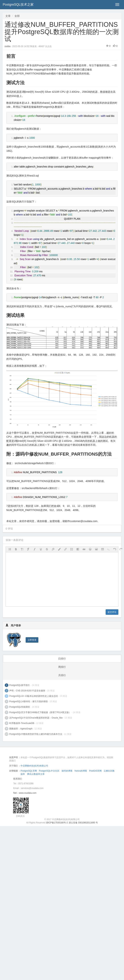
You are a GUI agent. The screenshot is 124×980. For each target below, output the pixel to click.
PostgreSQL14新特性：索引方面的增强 (28, 702)
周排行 (62, 667)
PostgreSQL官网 (29, 771)
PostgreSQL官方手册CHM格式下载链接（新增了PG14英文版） (40, 712)
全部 (17, 16)
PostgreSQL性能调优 (20, 707)
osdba (8, 46)
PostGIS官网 (95, 771)
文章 (8, 16)
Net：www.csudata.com (25, 793)
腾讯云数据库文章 (36, 774)
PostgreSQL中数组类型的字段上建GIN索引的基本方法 (36, 734)
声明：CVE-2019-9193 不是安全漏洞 (27, 691)
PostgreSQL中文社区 (49, 771)
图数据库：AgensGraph (21, 729)
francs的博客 (81, 771)
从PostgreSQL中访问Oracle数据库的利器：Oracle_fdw (36, 718)
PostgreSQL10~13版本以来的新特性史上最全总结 (34, 696)
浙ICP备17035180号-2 (57, 823)
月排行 (62, 675)
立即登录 (32, 640)
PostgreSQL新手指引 (20, 685)
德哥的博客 (67, 771)
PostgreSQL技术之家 (18, 5)
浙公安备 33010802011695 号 (83, 823)
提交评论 (112, 612)
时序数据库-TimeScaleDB (22, 723)
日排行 (62, 659)
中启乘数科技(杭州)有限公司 (34, 766)
